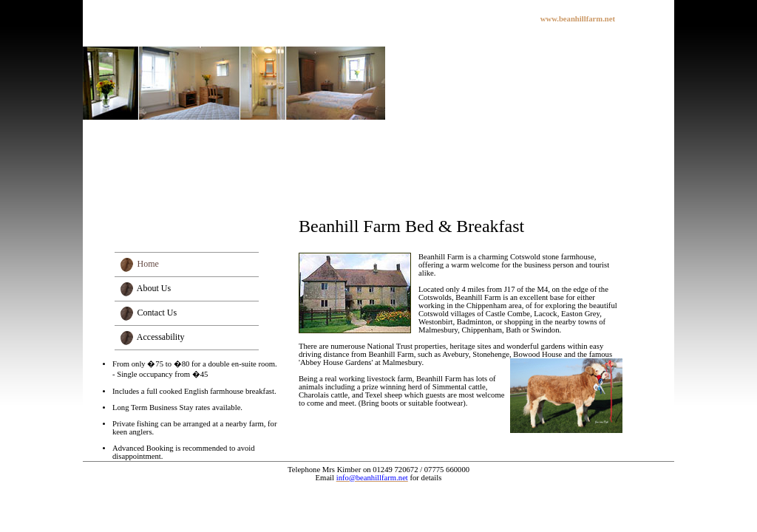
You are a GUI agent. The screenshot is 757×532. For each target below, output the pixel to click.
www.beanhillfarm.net (578, 19)
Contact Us (157, 313)
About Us (154, 288)
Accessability (161, 337)
